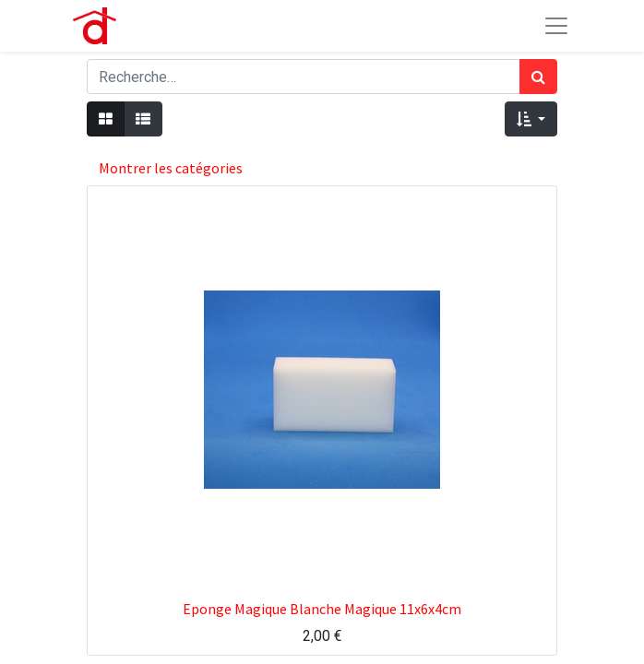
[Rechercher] (538, 77)
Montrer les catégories (171, 168)
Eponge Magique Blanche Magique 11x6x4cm (322, 609)
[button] (531, 119)
